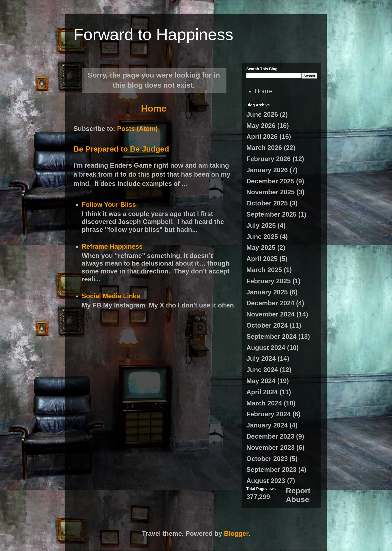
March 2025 (264, 270)
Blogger (236, 533)
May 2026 (261, 126)
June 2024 (262, 370)
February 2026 (269, 159)
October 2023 (267, 459)
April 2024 (262, 392)
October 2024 (267, 325)
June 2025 (262, 237)
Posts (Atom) (137, 129)
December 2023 (270, 436)
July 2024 (261, 358)
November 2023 (270, 447)
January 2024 (267, 425)
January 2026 (267, 170)
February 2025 (269, 281)
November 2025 (270, 192)
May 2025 (261, 247)
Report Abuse (298, 495)
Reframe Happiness (112, 246)
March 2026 (264, 148)
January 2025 (267, 292)
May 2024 (261, 381)
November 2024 (270, 314)
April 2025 (262, 259)
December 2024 (270, 303)
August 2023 (266, 481)
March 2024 (264, 403)
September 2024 (271, 336)
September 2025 (271, 214)
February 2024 (269, 414)
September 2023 (271, 470)
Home (154, 108)
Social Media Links (111, 296)
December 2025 (270, 181)
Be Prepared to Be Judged (121, 149)
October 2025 (267, 203)
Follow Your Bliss (109, 204)
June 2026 (262, 114)
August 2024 (266, 348)
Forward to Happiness (153, 34)
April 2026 (262, 136)
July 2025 (261, 225)
